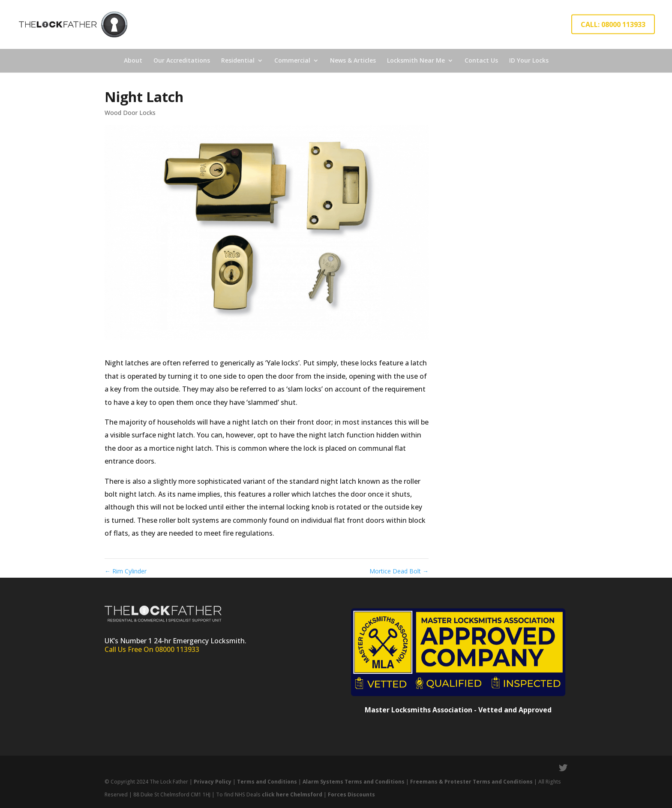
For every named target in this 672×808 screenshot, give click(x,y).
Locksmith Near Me (416, 60)
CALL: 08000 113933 (613, 24)
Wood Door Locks (130, 113)
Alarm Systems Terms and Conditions (354, 782)
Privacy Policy (213, 782)
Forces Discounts (351, 794)
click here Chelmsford (292, 794)
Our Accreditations (182, 60)
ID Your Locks (529, 60)
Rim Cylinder (126, 571)
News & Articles (353, 60)
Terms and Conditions (267, 782)
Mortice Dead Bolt (399, 571)
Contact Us (481, 60)
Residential (238, 60)
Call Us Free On (130, 649)
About (133, 60)
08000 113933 (177, 649)
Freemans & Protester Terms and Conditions (471, 782)
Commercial (292, 60)
